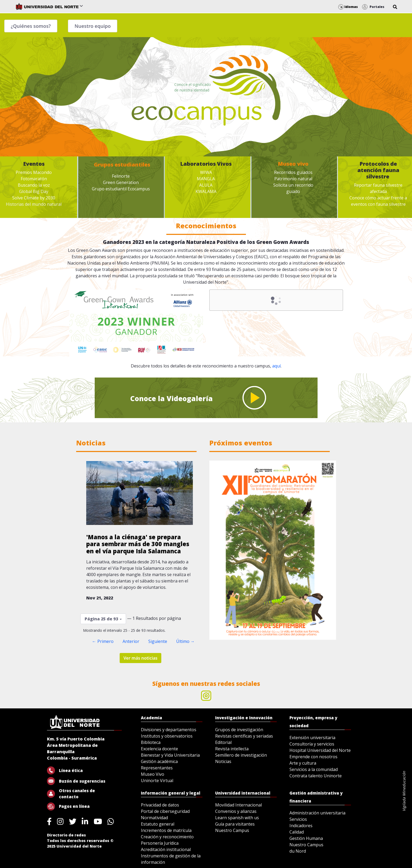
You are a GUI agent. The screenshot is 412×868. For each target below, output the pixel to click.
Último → (185, 641)
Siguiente (158, 641)
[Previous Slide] (219, 550)
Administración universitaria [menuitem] (317, 813)
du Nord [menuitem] (298, 851)
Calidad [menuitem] (297, 832)
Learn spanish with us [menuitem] (237, 818)
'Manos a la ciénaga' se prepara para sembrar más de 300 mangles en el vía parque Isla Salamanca (138, 544)
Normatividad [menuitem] (154, 818)
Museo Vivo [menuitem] (153, 774)
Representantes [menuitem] (157, 768)
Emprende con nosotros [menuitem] (313, 757)
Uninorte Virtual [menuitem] (157, 781)
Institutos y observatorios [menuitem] (167, 736)
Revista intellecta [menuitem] (232, 749)
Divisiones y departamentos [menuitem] (169, 730)
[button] (395, 7)
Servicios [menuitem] (298, 819)
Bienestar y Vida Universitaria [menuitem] (170, 755)
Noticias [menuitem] (223, 761)
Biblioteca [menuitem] (151, 742)
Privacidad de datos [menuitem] (160, 805)
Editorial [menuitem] (223, 742)
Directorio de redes (66, 835)
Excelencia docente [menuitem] (159, 749)
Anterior (131, 641)
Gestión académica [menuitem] (159, 761)
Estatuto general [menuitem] (158, 824)
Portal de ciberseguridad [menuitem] (165, 811)
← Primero (103, 641)
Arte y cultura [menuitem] (303, 763)
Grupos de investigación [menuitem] (239, 730)
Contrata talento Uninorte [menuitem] (316, 776)
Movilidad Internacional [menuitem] (238, 805)
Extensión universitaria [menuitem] (312, 738)
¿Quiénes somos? (31, 26)
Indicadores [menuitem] (301, 826)
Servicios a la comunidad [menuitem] (314, 769)
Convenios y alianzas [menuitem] (236, 811)
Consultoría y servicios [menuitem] (312, 744)
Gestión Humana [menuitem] (306, 838)
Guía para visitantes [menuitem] (235, 824)
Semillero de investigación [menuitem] (241, 755)
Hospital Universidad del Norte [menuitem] (320, 750)
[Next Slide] (327, 550)
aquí (276, 366)
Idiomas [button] (348, 7)
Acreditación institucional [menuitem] (166, 849)
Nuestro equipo (93, 26)
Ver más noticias (141, 658)
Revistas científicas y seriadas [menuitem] (244, 736)
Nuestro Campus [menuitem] (232, 830)
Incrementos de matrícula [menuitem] (166, 830)
